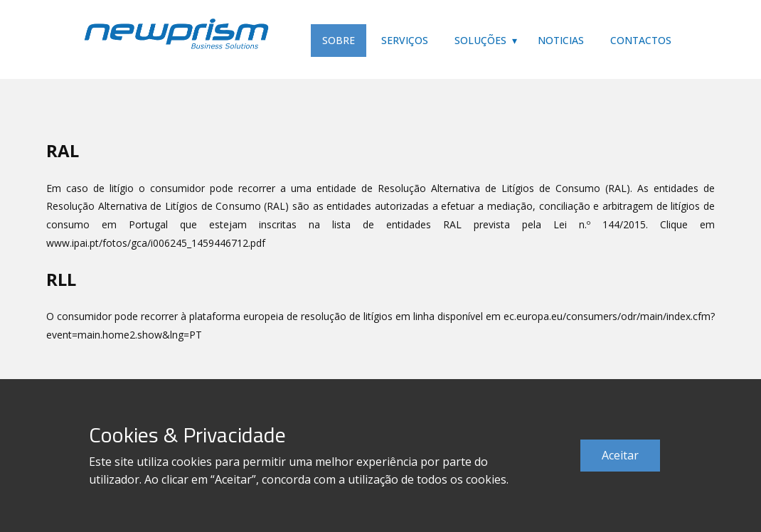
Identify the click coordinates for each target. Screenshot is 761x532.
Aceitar (620, 455)
